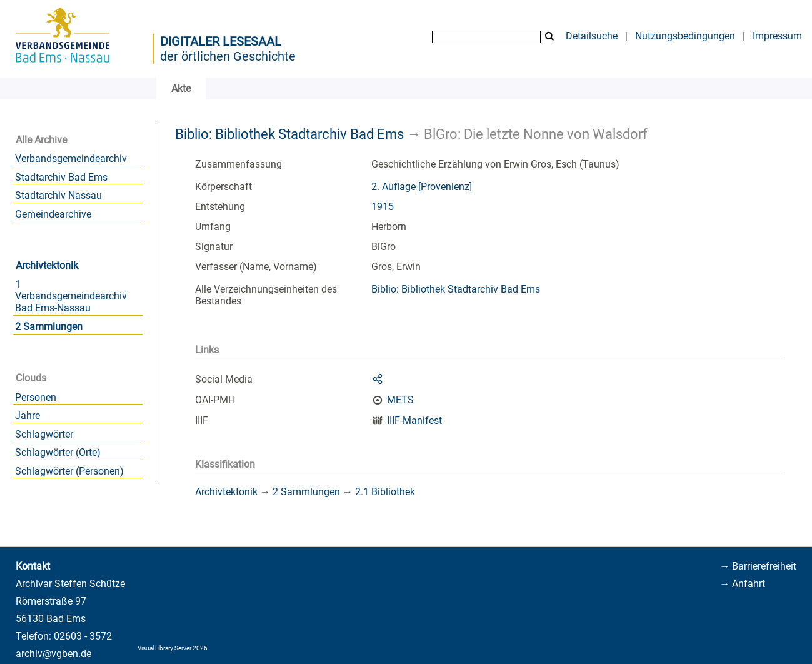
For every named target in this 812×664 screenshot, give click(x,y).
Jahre (28, 415)
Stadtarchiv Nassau (58, 195)
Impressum (777, 36)
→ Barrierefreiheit (758, 566)
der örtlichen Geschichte (228, 56)
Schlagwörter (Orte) (58, 452)
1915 (383, 207)
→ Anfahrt (742, 584)
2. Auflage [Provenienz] (422, 187)
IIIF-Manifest (414, 420)
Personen (36, 397)
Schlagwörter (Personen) (69, 471)
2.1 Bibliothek (385, 492)
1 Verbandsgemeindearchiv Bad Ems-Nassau (71, 296)
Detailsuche (592, 36)
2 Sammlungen (49, 327)
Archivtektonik (47, 265)
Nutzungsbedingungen (685, 36)
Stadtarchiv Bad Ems (61, 177)
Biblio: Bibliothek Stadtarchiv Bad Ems (289, 134)
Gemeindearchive (53, 214)
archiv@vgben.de (53, 654)
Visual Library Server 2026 (173, 648)
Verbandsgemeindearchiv (71, 158)
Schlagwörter (44, 434)
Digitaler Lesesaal (221, 41)
